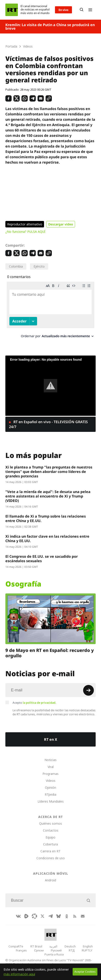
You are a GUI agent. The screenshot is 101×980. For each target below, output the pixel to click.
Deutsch (70, 946)
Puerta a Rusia (54, 954)
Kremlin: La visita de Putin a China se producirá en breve (50, 27)
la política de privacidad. (40, 703)
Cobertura (50, 844)
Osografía (23, 584)
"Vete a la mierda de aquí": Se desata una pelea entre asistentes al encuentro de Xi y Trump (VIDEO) (48, 496)
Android (50, 880)
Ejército (39, 266)
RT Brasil (36, 946)
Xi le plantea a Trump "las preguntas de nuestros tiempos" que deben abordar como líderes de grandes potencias (49, 472)
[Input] (50, 690)
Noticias (50, 760)
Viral (51, 767)
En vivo (63, 10)
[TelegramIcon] (50, 916)
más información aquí (19, 974)
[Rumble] (26, 916)
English (88, 946)
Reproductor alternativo (25, 224)
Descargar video (61, 224)
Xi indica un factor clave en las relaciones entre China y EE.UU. (47, 539)
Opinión (50, 788)
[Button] (82, 10)
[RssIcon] (75, 916)
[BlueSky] (59, 916)
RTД (72, 950)
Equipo (50, 837)
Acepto (34, 703)
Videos (51, 781)
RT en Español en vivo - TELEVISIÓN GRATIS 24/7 (48, 424)
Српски (39, 950)
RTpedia (50, 794)
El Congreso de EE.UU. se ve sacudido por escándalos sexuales (42, 559)
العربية (53, 946)
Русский (56, 950)
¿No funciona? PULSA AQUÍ (25, 232)
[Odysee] (34, 916)
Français (21, 950)
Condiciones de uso (51, 858)
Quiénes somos (50, 823)
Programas (50, 774)
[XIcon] (42, 916)
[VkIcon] (18, 916)
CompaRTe (16, 946)
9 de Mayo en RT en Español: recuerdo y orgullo (50, 653)
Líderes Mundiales (51, 801)
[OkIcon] (67, 916)
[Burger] (90, 10)
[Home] (12, 10)
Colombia (16, 266)
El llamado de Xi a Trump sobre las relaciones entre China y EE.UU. (46, 518)
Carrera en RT (50, 851)
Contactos (51, 830)
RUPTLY (87, 950)
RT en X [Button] (51, 739)
